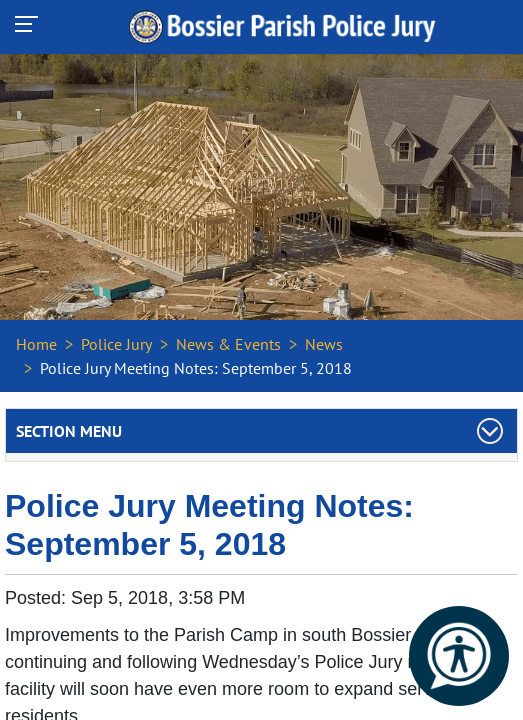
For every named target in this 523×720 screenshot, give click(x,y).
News (324, 344)
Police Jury (116, 344)
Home (36, 344)
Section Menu (69, 431)
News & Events (228, 344)
